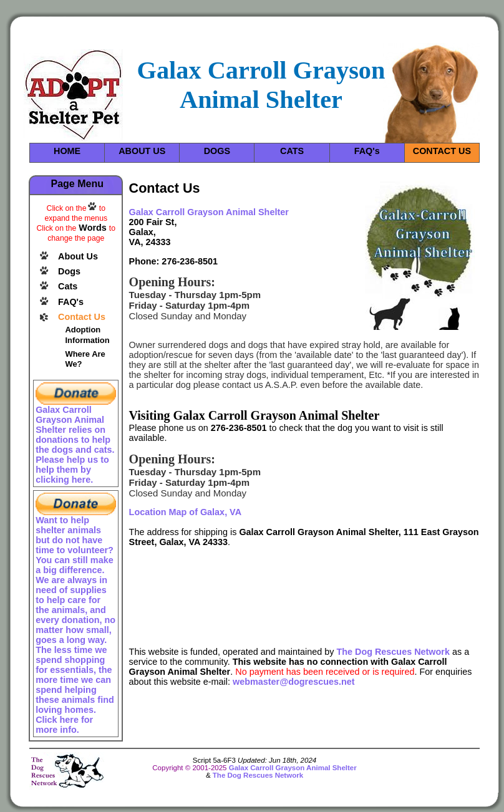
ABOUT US (142, 151)
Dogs (69, 271)
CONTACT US (442, 151)
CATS (292, 151)
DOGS (217, 151)
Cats (68, 286)
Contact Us (82, 317)
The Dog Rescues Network (393, 652)
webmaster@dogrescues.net (294, 682)
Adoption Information (87, 335)
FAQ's (367, 151)
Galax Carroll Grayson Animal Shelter (293, 768)
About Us (78, 256)
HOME (67, 151)
